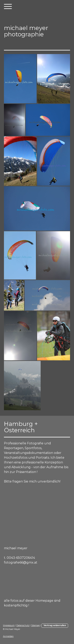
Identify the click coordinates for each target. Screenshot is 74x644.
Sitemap (35, 625)
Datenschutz (23, 625)
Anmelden (8, 636)
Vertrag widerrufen (55, 625)
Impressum (9, 625)
